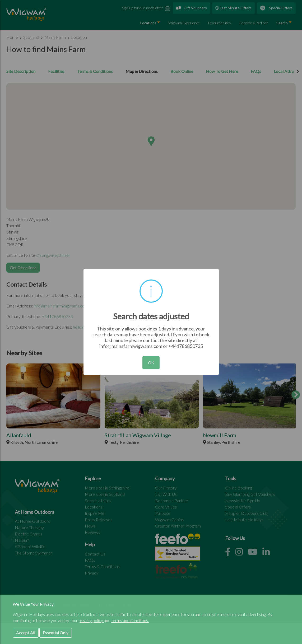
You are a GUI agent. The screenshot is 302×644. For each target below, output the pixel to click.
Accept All (26, 633)
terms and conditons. (130, 620)
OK (151, 363)
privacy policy (91, 620)
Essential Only (56, 633)
